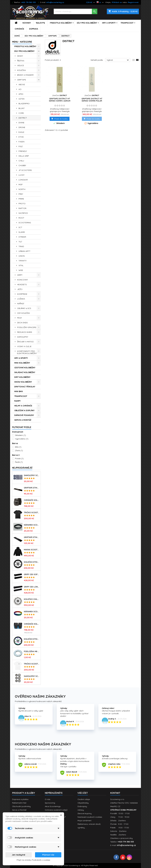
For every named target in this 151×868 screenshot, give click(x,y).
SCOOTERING (25, 223)
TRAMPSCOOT (127, 23)
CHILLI (21, 161)
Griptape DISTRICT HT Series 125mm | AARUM (60, 100)
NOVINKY (27, 23)
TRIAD (21, 246)
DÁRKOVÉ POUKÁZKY (24, 415)
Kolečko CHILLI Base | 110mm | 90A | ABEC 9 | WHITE (32, 599)
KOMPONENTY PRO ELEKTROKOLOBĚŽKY (27, 352)
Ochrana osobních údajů (56, 810)
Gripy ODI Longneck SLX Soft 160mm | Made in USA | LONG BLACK (32, 587)
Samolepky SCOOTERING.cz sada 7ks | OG (32, 475)
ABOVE (22, 84)
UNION (22, 256)
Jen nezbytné (19, 855)
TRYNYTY (22, 261)
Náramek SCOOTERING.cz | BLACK (32, 525)
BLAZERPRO (24, 104)
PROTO (22, 204)
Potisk (19, 458)
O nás (48, 799)
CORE (21, 113)
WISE (21, 270)
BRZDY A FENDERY (25, 75)
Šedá (19, 462)
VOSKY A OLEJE (24, 346)
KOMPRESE (22, 294)
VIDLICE (21, 65)
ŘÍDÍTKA (21, 61)
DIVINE (21, 123)
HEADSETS (22, 284)
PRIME (21, 199)
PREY (21, 194)
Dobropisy (82, 806)
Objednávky (83, 803)
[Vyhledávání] (75, 11)
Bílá (18, 447)
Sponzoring (50, 803)
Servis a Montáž (19, 810)
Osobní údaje (84, 799)
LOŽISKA (21, 299)
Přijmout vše (48, 855)
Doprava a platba (20, 799)
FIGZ (21, 146)
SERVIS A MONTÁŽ (23, 420)
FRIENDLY (23, 151)
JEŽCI (20, 289)
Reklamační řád (19, 803)
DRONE (22, 127)
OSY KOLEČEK (24, 313)
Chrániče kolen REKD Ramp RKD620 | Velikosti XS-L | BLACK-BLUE (32, 624)
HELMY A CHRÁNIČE (23, 406)
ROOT (21, 218)
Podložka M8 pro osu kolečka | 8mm (32, 651)
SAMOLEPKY (23, 337)
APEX (21, 94)
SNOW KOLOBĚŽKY (23, 382)
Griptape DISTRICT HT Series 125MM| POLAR (92, 100)
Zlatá (19, 450)
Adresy (81, 810)
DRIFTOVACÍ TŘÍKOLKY (25, 387)
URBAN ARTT (24, 251)
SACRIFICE (23, 213)
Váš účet (83, 793)
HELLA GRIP (24, 156)
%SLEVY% (40, 23)
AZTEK (22, 99)
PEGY (19, 318)
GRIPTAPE (22, 80)
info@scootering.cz (55, 2)
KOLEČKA (21, 70)
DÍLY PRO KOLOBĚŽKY (87, 23)
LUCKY (21, 175)
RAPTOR (22, 208)
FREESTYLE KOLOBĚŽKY (61, 23)
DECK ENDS (22, 323)
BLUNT (22, 108)
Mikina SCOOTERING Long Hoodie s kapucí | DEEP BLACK (32, 550)
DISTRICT (23, 118)
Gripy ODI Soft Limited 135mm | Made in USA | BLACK (32, 574)
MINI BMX (19, 391)
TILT (20, 242)
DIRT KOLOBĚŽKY (22, 377)
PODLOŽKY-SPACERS (27, 327)
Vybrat (118, 60)
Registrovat (133, 2)
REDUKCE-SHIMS (25, 332)
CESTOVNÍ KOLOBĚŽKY (25, 368)
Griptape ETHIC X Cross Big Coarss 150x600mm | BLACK (32, 537)
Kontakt (115, 793)
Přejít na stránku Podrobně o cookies (33, 860)
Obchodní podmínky (21, 806)
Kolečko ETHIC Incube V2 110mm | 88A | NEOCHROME (32, 639)
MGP (21, 184)
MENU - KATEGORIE (22, 42)
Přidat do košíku (60, 119)
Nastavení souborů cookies (90, 817)
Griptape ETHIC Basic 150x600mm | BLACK (32, 488)
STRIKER (22, 237)
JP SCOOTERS (25, 170)
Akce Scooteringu (53, 806)
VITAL (21, 265)
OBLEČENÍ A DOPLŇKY (24, 410)
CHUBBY (22, 165)
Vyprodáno (22, 439)
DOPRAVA (34, 29)
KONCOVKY (22, 280)
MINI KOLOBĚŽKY (22, 363)
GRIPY (20, 275)
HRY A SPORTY (109, 23)
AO (20, 89)
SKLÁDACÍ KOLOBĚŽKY (25, 372)
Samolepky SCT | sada (32, 676)
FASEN (21, 142)
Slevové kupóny (85, 813)
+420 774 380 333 (28, 2)
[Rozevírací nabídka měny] (91, 2)
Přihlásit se (117, 2)
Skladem (21, 435)
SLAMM (22, 232)
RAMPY (17, 401)
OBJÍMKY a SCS (24, 308)
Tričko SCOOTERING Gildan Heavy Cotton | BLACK (32, 513)
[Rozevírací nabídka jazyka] (100, 2)
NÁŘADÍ (21, 304)
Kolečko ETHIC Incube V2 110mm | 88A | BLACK (32, 562)
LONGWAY (23, 180)
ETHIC (21, 137)
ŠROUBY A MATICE (25, 342)
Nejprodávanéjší (22, 468)
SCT (20, 227)
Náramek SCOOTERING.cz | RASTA (32, 612)
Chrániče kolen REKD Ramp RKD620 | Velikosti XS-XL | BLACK (32, 500)
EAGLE (21, 132)
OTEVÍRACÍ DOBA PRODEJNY (123, 810)
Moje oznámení (84, 821)
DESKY (20, 56)
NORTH (22, 189)
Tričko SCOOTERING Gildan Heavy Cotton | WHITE (32, 664)
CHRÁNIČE (19, 29)
